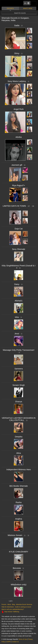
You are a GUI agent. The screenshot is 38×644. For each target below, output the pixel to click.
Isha (19, 317)
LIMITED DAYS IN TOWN (19, 207)
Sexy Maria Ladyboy (19, 81)
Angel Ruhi (19, 109)
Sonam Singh (19, 385)
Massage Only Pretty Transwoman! (19, 351)
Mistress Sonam (19, 535)
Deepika (19, 437)
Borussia (19, 568)
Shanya (19, 402)
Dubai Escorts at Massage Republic (9, 3)
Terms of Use (23, 639)
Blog (13, 604)
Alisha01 (19, 301)
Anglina (19, 519)
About (9, 604)
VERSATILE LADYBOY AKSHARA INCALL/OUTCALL (19, 419)
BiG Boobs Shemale (19, 486)
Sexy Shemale (19, 249)
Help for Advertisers (8, 607)
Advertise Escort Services (24, 604)
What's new (28, 8)
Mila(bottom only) (19, 585)
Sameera (19, 369)
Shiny (19, 53)
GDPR (9, 642)
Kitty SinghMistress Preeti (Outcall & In (19, 267)
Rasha (19, 502)
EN (27, 3)
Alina (19, 453)
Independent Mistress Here (19, 470)
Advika (19, 137)
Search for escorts (20, 13)
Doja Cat (19, 229)
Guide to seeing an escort (23, 607)
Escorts (10, 8)
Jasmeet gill (19, 165)
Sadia (19, 25)
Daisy (19, 284)
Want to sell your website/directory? (13, 609)
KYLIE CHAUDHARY (19, 552)
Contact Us (15, 642)
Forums (4, 604)
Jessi (19, 334)
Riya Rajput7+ (19, 185)
